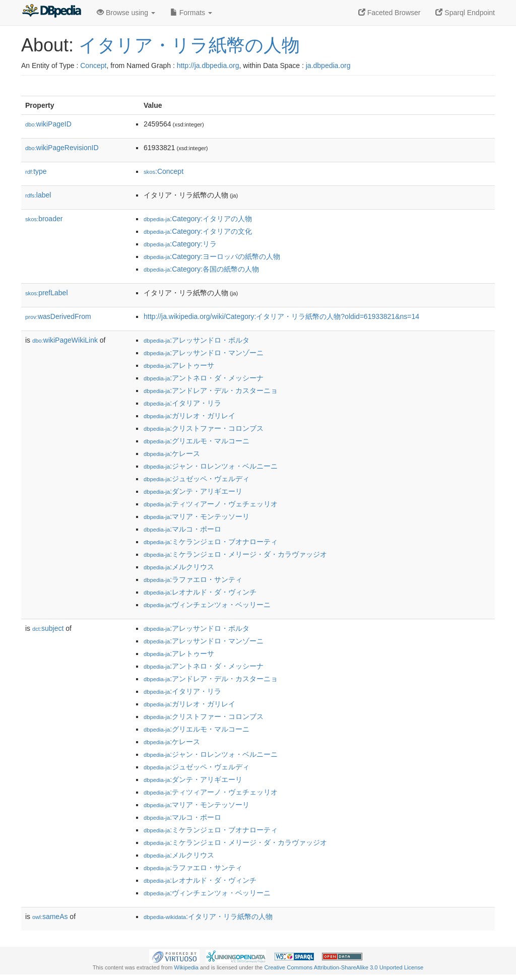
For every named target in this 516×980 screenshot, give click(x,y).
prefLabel (47, 293)
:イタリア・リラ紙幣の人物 (208, 917)
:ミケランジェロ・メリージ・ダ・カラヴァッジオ (235, 554)
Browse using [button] (126, 13)
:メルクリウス (179, 567)
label (38, 195)
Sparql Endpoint (465, 13)
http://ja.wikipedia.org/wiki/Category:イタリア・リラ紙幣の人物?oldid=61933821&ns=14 (281, 316)
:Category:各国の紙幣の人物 (201, 269)
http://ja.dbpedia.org (208, 66)
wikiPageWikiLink (65, 340)
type (36, 171)
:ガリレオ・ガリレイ (189, 416)
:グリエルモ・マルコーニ (197, 441)
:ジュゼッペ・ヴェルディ (197, 479)
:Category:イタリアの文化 (198, 231)
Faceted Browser (390, 13)
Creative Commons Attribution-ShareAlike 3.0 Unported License (344, 967)
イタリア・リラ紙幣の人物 (189, 45)
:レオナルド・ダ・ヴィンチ (200, 592)
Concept (93, 66)
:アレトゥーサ (179, 365)
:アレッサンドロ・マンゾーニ (204, 353)
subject (48, 628)
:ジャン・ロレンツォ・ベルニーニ (211, 466)
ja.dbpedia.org (328, 66)
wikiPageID (48, 124)
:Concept (164, 171)
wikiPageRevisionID (62, 148)
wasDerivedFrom (58, 316)
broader (44, 219)
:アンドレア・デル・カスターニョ (211, 390)
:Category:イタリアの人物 (198, 219)
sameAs (50, 917)
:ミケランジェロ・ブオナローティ (211, 542)
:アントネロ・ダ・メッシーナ (204, 378)
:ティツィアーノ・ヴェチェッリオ (211, 504)
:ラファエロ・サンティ (193, 579)
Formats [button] (191, 13)
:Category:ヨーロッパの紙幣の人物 (212, 256)
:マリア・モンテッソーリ (197, 516)
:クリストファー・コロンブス (204, 428)
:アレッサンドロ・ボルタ (197, 340)
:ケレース (172, 453)
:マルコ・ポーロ (182, 529)
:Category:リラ (180, 244)
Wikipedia (186, 967)
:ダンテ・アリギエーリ (193, 491)
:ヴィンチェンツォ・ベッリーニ (207, 605)
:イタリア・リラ (182, 403)
